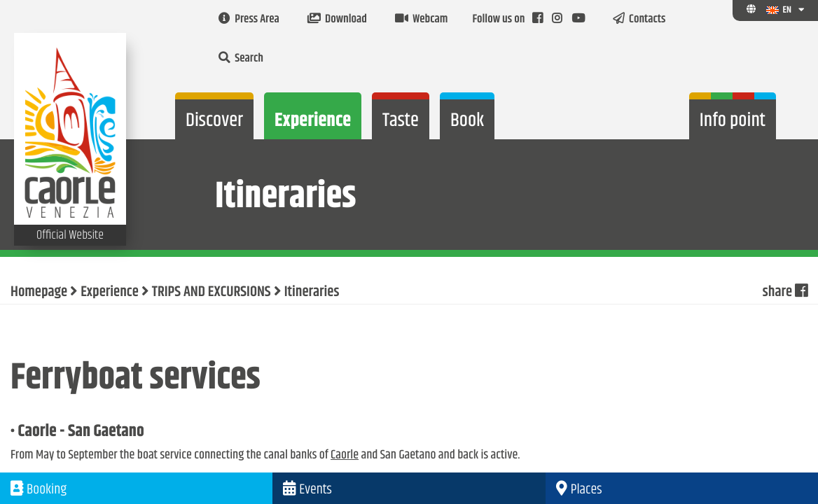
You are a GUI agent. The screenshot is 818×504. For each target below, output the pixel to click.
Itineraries (312, 293)
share (785, 293)
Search (241, 59)
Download (337, 20)
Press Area (249, 20)
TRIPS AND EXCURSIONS (212, 293)
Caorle (345, 455)
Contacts (639, 20)
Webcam (421, 20)
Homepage (39, 293)
